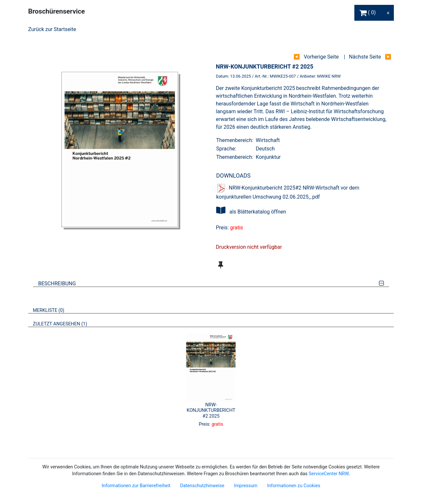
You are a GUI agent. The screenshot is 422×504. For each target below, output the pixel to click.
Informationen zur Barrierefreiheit (136, 486)
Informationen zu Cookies (294, 486)
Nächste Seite (365, 57)
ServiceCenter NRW (329, 474)
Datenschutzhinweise (202, 486)
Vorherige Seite (321, 57)
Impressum (246, 486)
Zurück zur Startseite (52, 29)
